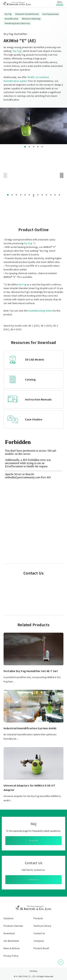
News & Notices (12, 948)
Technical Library (42, 926)
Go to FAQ (34, 841)
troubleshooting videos (40, 311)
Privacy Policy (11, 956)
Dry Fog (28, 243)
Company (39, 941)
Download (9, 933)
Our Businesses (11, 941)
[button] (25, 147)
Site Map (33, 971)
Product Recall (41, 948)
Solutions (9, 918)
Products (38, 918)
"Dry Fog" (17, 51)
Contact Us (33, 880)
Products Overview (13, 926)
